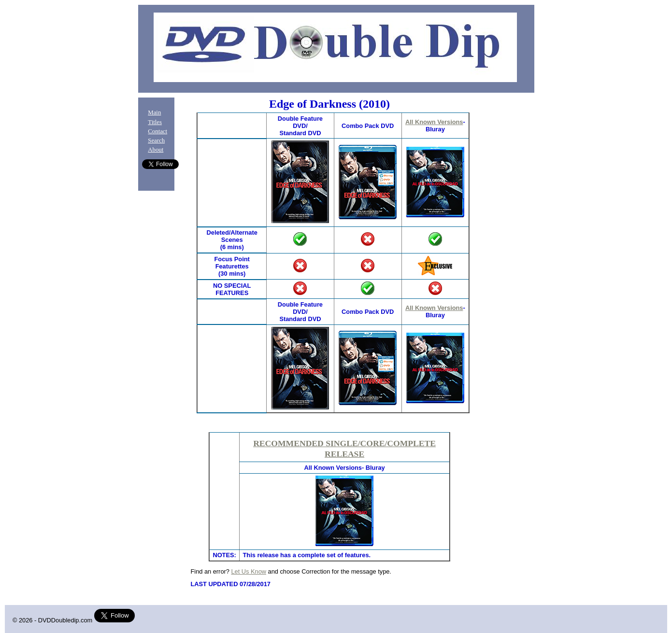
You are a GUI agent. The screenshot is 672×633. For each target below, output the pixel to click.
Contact (157, 131)
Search (156, 141)
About (156, 150)
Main (154, 113)
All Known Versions (434, 122)
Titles (155, 122)
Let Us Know (249, 571)
